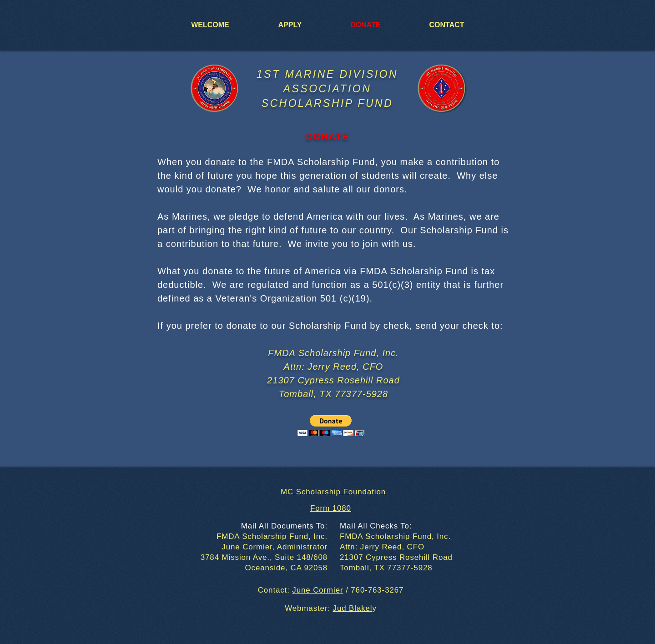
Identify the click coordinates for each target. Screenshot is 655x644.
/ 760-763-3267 (374, 590)
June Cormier (317, 590)
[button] (331, 425)
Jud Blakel (353, 608)
